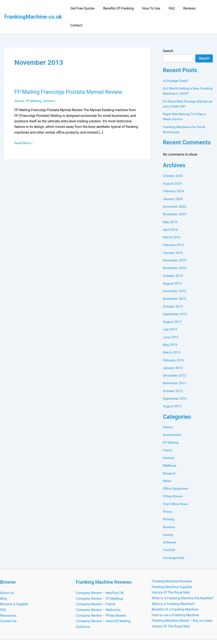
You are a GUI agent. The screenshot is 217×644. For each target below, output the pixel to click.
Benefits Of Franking (119, 8)
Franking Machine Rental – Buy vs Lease (182, 600)
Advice (19, 84)
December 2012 (175, 356)
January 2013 (173, 349)
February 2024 (174, 173)
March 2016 (172, 219)
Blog (3, 578)
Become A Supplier (14, 584)
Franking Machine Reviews (172, 561)
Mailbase (170, 446)
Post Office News (176, 484)
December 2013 (175, 273)
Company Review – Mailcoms (98, 589)
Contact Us (8, 600)
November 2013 (175, 280)
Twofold (169, 530)
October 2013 (173, 288)
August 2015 (172, 265)
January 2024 (173, 181)
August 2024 (172, 166)
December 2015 (175, 242)
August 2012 (172, 387)
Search (168, 34)
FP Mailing (34, 84)
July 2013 (170, 311)
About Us (7, 573)
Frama (168, 431)
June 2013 (171, 318)
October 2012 (173, 372)
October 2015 (173, 257)
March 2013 (172, 334)
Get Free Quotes (84, 8)
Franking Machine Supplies (172, 566)
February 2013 (174, 341)
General (49, 84)
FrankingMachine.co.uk (33, 8)
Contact (203, 8)
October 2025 (173, 158)
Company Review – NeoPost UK (100, 573)
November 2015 (175, 250)
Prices (168, 492)
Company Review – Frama (96, 584)
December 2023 (175, 189)
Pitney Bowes (173, 476)
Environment (172, 415)
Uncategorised (174, 537)
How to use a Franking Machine (175, 594)
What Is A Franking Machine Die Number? (183, 578)
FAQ (169, 8)
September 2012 (175, 379)
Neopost (169, 454)
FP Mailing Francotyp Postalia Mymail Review (70, 75)
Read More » (24, 126)
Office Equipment (176, 469)
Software (170, 522)
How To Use (150, 8)
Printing (169, 499)
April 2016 (171, 212)
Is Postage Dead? (176, 64)
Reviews (184, 8)
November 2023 (175, 196)
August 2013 (172, 303)
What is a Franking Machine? (173, 583)
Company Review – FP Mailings (100, 578)
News (167, 461)
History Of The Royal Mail (171, 572)
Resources (8, 595)
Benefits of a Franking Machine (175, 589)
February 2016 (174, 227)
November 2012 (175, 364)
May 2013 (170, 326)
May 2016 (170, 204)
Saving (168, 515)
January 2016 (173, 234)
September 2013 (175, 295)
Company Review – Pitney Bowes (101, 595)
